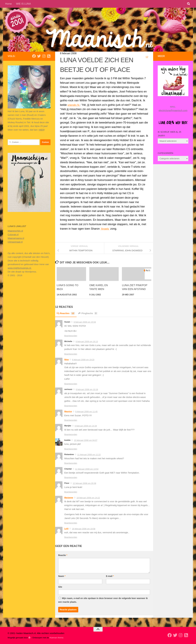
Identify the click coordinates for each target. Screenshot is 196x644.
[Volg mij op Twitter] (39, 56)
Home (8, 4)
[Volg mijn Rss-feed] (49, 56)
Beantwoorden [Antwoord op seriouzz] (71, 406)
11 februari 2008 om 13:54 (87, 469)
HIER (41, 130)
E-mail (110, 576)
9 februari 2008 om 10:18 (87, 389)
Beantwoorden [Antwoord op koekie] (71, 449)
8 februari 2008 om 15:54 (85, 322)
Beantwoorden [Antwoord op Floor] (71, 492)
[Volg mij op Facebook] (34, 56)
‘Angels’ (105, 229)
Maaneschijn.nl (15, 231)
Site (60, 587)
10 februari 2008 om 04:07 (86, 440)
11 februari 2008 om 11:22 (89, 455)
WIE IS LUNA (24, 4)
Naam (62, 576)
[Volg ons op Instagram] (44, 56)
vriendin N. (74, 105)
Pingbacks (89, 313)
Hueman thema (56, 638)
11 (148, 270)
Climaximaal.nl (15, 242)
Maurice (68, 411)
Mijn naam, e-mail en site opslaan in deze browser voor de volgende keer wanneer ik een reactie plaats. (103, 600)
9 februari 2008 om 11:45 (86, 412)
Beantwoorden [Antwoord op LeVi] (71, 537)
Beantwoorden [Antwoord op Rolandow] (71, 463)
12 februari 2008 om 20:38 (84, 483)
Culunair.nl (13, 234)
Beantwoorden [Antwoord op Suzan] (71, 336)
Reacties (66, 313)
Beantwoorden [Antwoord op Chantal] (71, 477)
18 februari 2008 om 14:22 (88, 498)
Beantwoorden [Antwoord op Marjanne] (71, 523)
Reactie (63, 555)
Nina (66, 359)
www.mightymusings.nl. (20, 268)
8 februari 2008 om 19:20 (83, 360)
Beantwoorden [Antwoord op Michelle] (71, 354)
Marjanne (69, 497)
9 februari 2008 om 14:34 (86, 426)
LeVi (66, 528)
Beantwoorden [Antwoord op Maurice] (71, 420)
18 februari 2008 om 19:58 (84, 529)
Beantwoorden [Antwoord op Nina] (71, 384)
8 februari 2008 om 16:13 (87, 342)
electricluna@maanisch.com (173, 110)
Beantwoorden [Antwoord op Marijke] (71, 434)
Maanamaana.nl (16, 238)
